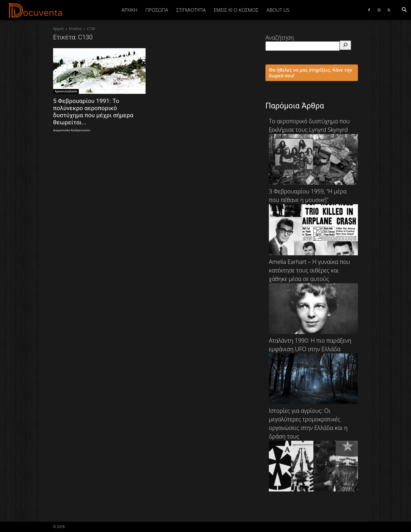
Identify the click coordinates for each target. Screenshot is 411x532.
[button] (404, 10)
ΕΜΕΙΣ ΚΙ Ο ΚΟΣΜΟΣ (236, 10)
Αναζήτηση (280, 38)
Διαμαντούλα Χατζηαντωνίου (72, 130)
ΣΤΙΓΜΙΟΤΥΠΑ (191, 10)
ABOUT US (278, 10)
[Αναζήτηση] (345, 45)
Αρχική (130, 10)
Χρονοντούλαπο (66, 91)
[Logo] (36, 10)
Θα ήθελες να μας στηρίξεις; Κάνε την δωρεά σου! (311, 73)
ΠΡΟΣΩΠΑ (157, 10)
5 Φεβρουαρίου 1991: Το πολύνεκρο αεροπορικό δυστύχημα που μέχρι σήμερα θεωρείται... (93, 112)
